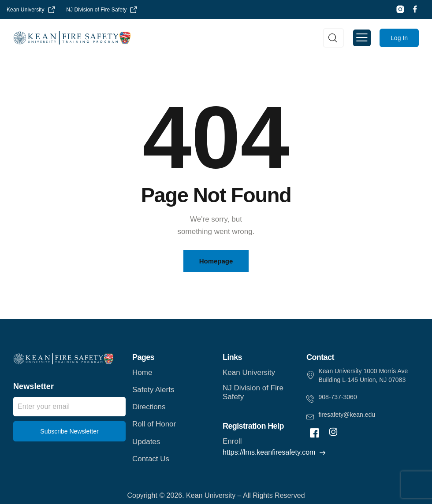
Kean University (26, 10)
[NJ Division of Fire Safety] (134, 10)
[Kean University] (52, 10)
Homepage (216, 261)
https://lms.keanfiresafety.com (269, 452)
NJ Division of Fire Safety (96, 10)
